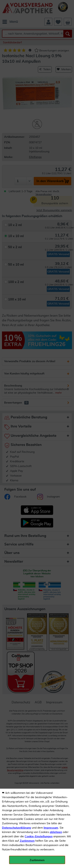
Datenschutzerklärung (16, 828)
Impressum (51, 828)
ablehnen (56, 832)
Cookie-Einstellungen (39, 837)
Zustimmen (27, 841)
